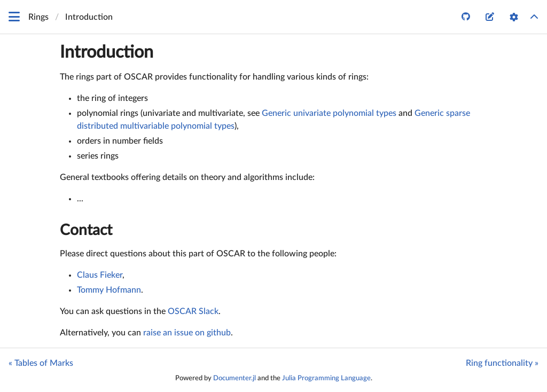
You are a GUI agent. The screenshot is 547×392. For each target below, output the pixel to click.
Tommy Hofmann (109, 290)
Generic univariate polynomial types (329, 113)
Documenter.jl (235, 378)
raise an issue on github (187, 333)
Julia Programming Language (326, 378)
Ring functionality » (502, 363)
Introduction (107, 52)
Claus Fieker (100, 275)
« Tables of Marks (41, 363)
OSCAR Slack (193, 311)
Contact (86, 230)
